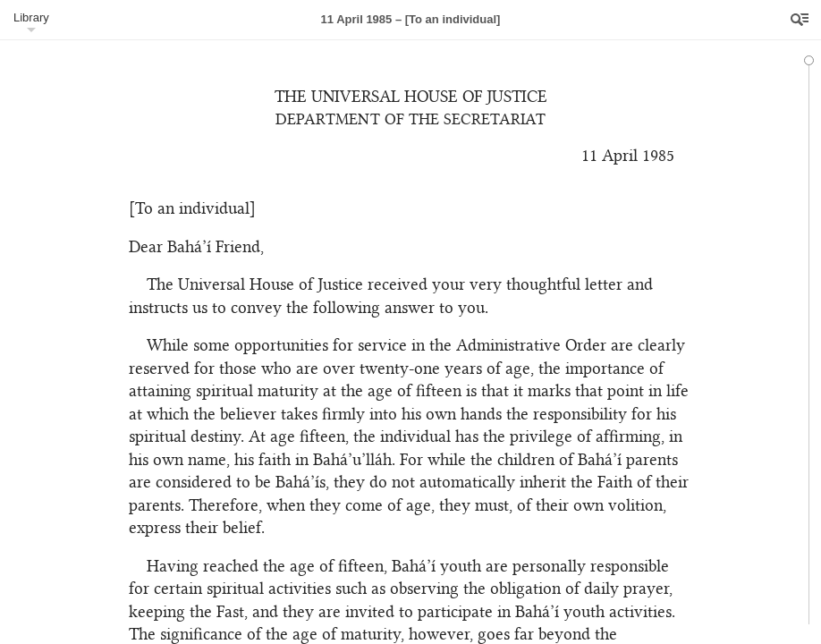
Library (31, 17)
